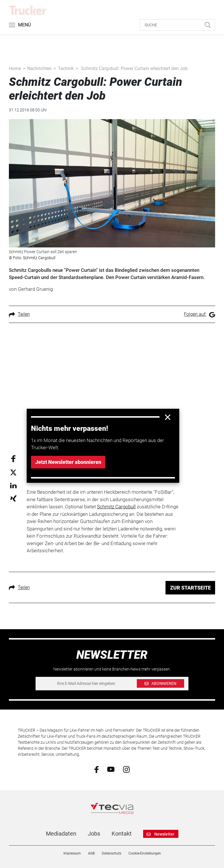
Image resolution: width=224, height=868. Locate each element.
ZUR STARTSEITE (190, 588)
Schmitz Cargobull (116, 507)
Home (15, 68)
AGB (91, 853)
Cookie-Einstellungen (145, 853)
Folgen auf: (199, 314)
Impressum (72, 853)
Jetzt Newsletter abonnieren (68, 462)
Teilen (19, 314)
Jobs (94, 834)
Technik (66, 68)
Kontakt (122, 834)
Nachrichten (39, 68)
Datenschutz (112, 853)
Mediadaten (61, 834)
